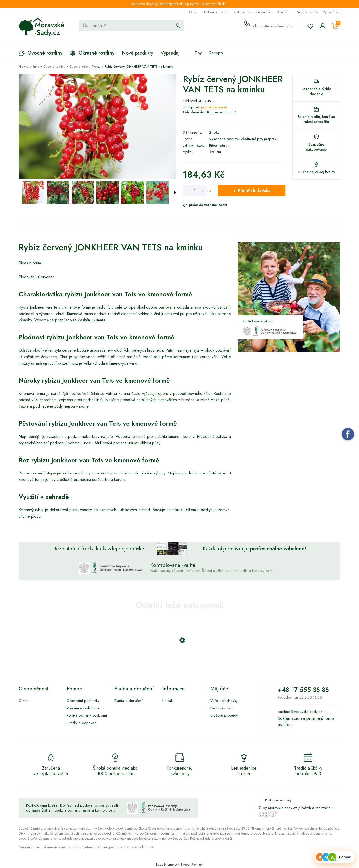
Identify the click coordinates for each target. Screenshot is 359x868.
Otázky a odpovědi (82, 723)
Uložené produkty (224, 715)
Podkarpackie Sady (278, 800)
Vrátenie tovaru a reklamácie (253, 12)
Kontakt (283, 12)
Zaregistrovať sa (307, 12)
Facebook (348, 434)
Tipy (198, 53)
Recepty (216, 53)
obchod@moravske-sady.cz (273, 26)
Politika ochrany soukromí (87, 715)
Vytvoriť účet (332, 12)
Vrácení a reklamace (83, 708)
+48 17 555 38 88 (303, 690)
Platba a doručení (129, 701)
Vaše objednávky (224, 701)
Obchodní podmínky (83, 701)
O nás (193, 12)
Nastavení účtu (222, 708)
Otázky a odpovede (215, 12)
